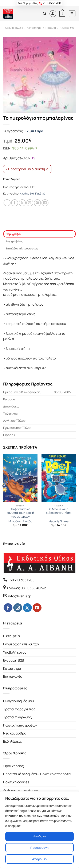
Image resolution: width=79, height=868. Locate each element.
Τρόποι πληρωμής (17, 717)
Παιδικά (51, 28)
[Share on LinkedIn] (45, 203)
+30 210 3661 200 (21, 580)
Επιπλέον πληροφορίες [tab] (22, 248)
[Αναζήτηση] (45, 14)
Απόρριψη (39, 859)
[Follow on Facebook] (8, 608)
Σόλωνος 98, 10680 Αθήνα (27, 588)
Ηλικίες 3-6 (67, 28)
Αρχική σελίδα (14, 28)
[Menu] (72, 14)
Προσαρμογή (39, 848)
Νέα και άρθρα (15, 733)
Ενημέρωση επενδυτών (21, 644)
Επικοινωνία (13, 676)
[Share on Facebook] (15, 203)
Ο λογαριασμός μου (18, 701)
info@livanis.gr (19, 596)
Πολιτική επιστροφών (20, 725)
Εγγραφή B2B (14, 660)
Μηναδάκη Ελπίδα (20, 521)
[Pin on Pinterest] (37, 203)
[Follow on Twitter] (27, 608)
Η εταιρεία (12, 636)
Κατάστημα (34, 28)
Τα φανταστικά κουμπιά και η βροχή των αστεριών (20, 513)
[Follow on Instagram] (18, 608)
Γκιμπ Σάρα (34, 131)
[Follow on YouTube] (37, 608)
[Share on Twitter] (22, 203)
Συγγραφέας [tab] (14, 241)
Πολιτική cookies (16, 782)
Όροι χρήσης (13, 766)
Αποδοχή (40, 836)
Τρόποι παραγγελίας (19, 709)
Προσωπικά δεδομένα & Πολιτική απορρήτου (38, 774)
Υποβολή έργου (15, 652)
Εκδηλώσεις (13, 741)
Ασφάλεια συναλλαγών (21, 790)
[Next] (76, 494)
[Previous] (3, 494)
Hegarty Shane (59, 521)
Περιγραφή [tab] (13, 234)
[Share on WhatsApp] (7, 203)
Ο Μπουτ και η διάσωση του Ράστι (59, 511)
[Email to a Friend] (30, 203)
